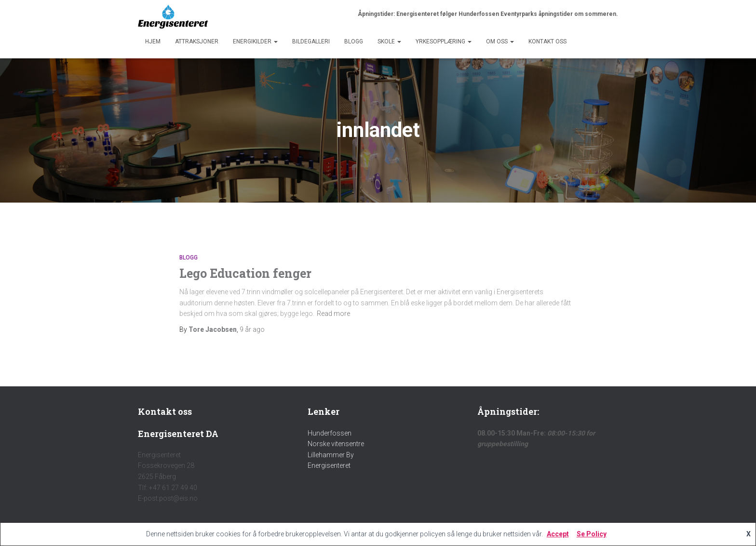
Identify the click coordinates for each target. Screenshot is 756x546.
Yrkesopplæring (444, 41)
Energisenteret (329, 465)
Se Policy (592, 534)
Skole (389, 41)
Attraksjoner (197, 41)
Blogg (354, 41)
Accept (558, 534)
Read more (333, 314)
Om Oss (500, 41)
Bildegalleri (311, 41)
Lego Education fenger (245, 273)
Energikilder (255, 41)
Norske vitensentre (336, 444)
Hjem (153, 41)
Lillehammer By (331, 455)
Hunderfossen (330, 433)
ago (252, 329)
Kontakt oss (547, 41)
